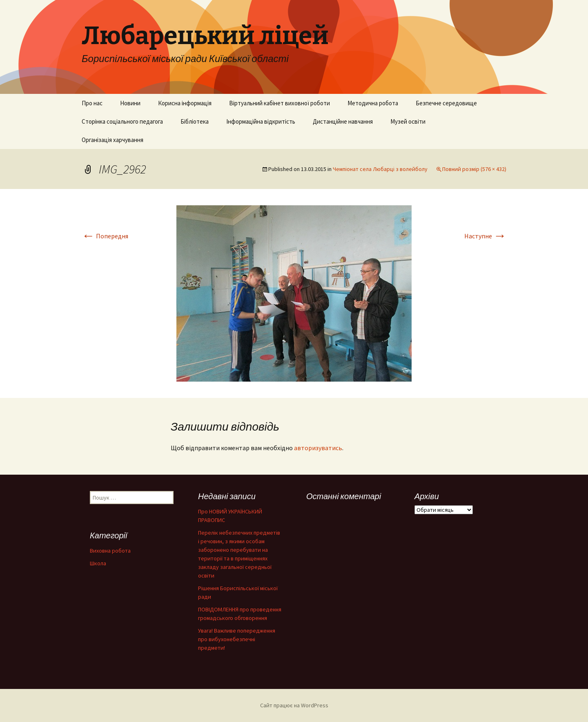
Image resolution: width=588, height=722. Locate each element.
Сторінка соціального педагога (122, 121)
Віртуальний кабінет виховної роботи (280, 103)
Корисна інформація (185, 103)
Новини (130, 103)
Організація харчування (112, 140)
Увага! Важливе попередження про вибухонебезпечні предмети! (237, 639)
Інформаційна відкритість (261, 121)
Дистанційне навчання (343, 121)
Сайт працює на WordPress (294, 705)
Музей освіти (408, 121)
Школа (98, 563)
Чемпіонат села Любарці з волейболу (380, 169)
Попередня (105, 236)
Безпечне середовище (446, 103)
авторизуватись (318, 448)
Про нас (92, 103)
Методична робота (373, 103)
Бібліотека (195, 121)
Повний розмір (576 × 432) (474, 169)
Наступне (485, 236)
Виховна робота (110, 551)
